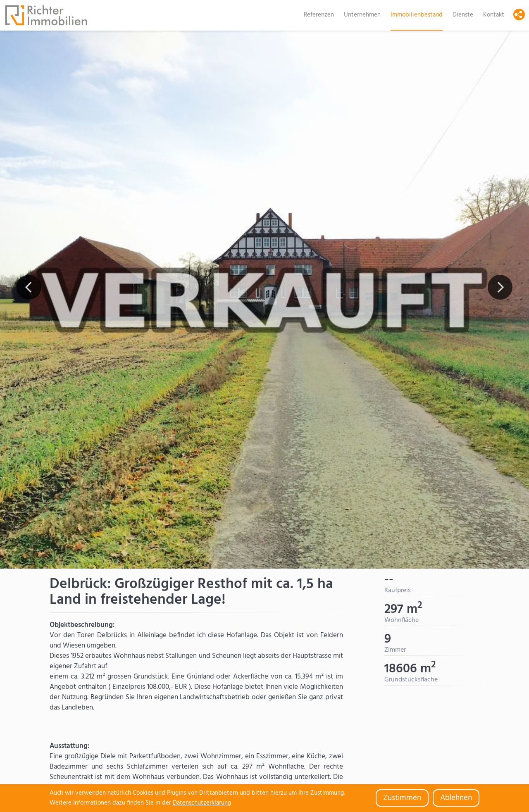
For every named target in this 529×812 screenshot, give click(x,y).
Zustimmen (402, 798)
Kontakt (494, 15)
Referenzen (319, 15)
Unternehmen (362, 15)
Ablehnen (456, 798)
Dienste (463, 15)
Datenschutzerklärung (202, 803)
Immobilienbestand (417, 15)
